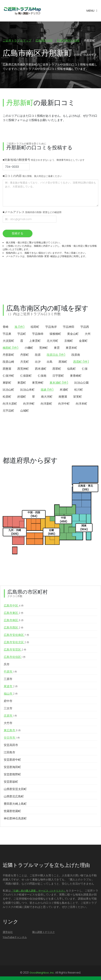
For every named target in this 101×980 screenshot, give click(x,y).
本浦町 (64, 390)
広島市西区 (14, 628)
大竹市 (8, 723)
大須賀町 (8, 341)
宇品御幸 (38, 334)
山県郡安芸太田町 (15, 789)
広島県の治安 (44, 41)
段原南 (76, 355)
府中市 (8, 701)
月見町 (25, 362)
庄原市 (10, 716)
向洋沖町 (29, 404)
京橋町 (69, 341)
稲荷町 (35, 327)
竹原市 (10, 672)
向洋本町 (81, 404)
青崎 (6, 327)
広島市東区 (14, 613)
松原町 (7, 397)
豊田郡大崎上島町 (15, 804)
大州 (88, 334)
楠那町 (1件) (11, 348)
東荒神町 (38, 383)
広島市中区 (14, 606)
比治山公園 (81, 383)
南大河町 (47, 397)
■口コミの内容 (32, 176)
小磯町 (29, 348)
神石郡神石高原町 (15, 818)
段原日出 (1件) (56, 355)
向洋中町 (64, 404)
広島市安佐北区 (16, 642)
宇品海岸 (51, 327)
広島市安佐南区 (16, 635)
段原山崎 (8, 362)
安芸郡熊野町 (12, 774)
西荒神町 (23, 369)
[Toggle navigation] (92, 11)
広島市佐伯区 (15, 657)
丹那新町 (8, 355)
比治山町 (8, 390)
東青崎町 (76, 376)
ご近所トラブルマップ (17, 41)
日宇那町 (58, 376)
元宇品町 (8, 411)
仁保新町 (26, 376)
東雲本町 (71, 348)
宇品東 (7, 334)
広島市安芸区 (15, 650)
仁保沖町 (8, 376)
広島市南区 (14, 620)
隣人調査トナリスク (44, 932)
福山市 (11, 694)
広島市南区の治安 (68, 41)
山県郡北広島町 (14, 796)
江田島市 (9, 752)
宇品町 (22, 334)
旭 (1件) (20, 327)
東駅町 (7, 383)
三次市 (8, 708)
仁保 (85, 369)
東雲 (57, 348)
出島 (50, 362)
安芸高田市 (11, 745)
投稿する (18, 233)
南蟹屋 (63, 397)
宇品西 (85, 327)
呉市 (7, 664)
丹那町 (25, 355)
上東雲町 (35, 341)
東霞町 (22, 383)
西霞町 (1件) (81, 362)
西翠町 (57, 369)
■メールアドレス (32, 212)
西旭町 (63, 362)
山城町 (25, 411)
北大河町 (52, 341)
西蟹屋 (7, 369)
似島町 (71, 369)
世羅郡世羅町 (12, 811)
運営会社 (8, 932)
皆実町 (78, 397)
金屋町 (83, 341)
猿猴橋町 (55, 334)
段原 (38, 355)
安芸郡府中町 (12, 760)
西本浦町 (41, 369)
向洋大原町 (10, 404)
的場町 (22, 397)
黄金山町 (73, 334)
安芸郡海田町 (12, 767)
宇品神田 (69, 327)
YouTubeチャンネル (15, 937)
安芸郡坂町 (11, 782)
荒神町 (44, 348)
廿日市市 (12, 738)
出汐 (38, 362)
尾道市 (11, 686)
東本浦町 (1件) (59, 383)
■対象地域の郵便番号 (44, 160)
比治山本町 (27, 390)
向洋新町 (46, 404)
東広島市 (12, 730)
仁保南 (42, 376)
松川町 (79, 390)
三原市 (8, 679)
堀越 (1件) (47, 390)
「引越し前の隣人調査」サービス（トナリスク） (38, 891)
